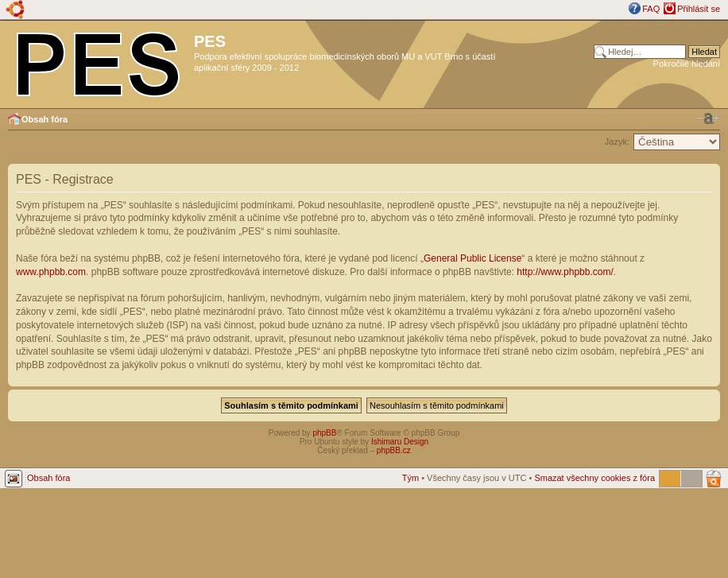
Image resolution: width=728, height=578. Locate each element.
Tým (410, 478)
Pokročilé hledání (687, 64)
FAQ (651, 9)
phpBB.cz (394, 450)
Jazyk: (617, 142)
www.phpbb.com (51, 272)
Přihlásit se (699, 9)
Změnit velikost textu (708, 118)
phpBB (324, 433)
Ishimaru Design (400, 442)
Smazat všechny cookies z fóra (594, 478)
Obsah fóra (45, 119)
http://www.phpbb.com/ (565, 272)
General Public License (472, 258)
